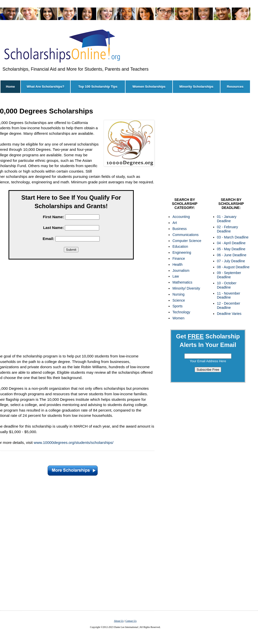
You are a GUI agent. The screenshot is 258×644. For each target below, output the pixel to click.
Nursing (178, 294)
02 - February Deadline (227, 229)
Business (179, 229)
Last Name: (53, 228)
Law (176, 276)
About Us (119, 621)
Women (178, 318)
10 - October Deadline (227, 285)
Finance (179, 259)
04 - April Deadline (231, 243)
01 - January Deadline (227, 219)
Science (179, 300)
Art (175, 223)
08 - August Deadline (233, 267)
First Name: (53, 217)
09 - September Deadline (229, 275)
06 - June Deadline (232, 255)
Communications (185, 235)
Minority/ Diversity (186, 288)
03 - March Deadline (233, 237)
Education (180, 246)
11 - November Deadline (229, 295)
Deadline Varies (229, 314)
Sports (177, 306)
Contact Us (131, 621)
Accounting (181, 217)
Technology (181, 312)
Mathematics (182, 282)
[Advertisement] (208, 147)
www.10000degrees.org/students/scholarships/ (74, 442)
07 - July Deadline (231, 261)
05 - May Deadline (231, 249)
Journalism (181, 271)
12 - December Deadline (229, 305)
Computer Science (187, 241)
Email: (48, 239)
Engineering (182, 252)
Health (177, 265)
